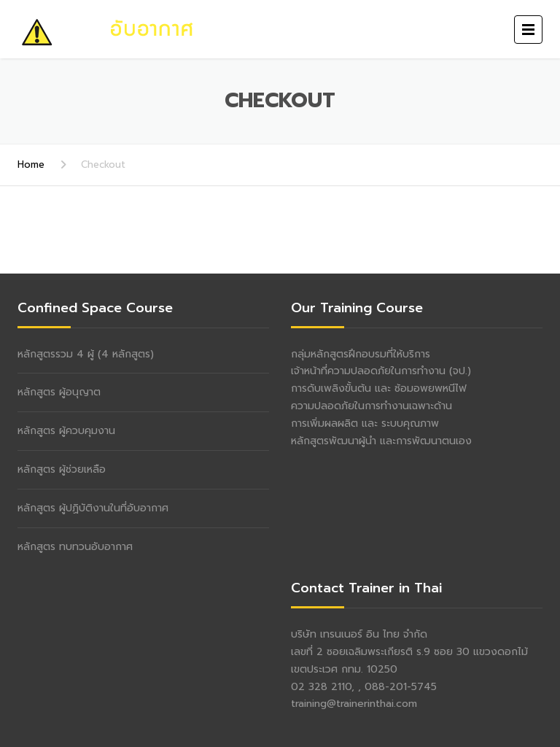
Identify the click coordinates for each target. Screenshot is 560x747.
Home (31, 165)
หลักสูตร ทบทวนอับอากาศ (75, 547)
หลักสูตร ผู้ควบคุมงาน (66, 431)
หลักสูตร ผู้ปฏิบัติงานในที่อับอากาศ (93, 508)
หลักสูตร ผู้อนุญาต (59, 392)
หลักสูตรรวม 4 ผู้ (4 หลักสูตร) (86, 354)
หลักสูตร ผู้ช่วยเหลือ (62, 469)
